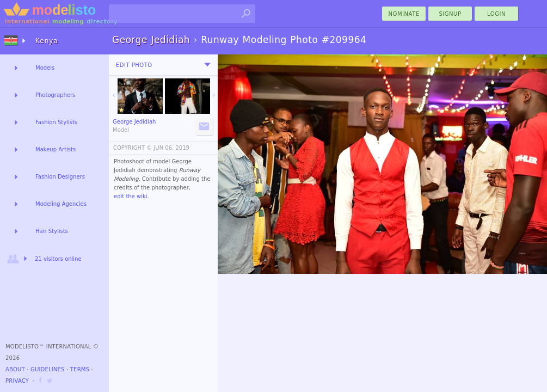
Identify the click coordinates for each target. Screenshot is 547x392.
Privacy (17, 381)
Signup (450, 14)
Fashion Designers (60, 177)
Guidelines (48, 369)
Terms (80, 369)
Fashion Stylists (56, 122)
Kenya (47, 41)
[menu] (207, 65)
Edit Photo (134, 65)
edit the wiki (131, 196)
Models (45, 68)
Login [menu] (496, 14)
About (15, 369)
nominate (404, 14)
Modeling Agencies (61, 204)
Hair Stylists (52, 231)
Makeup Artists (56, 149)
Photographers (55, 95)
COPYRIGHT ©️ (133, 148)
